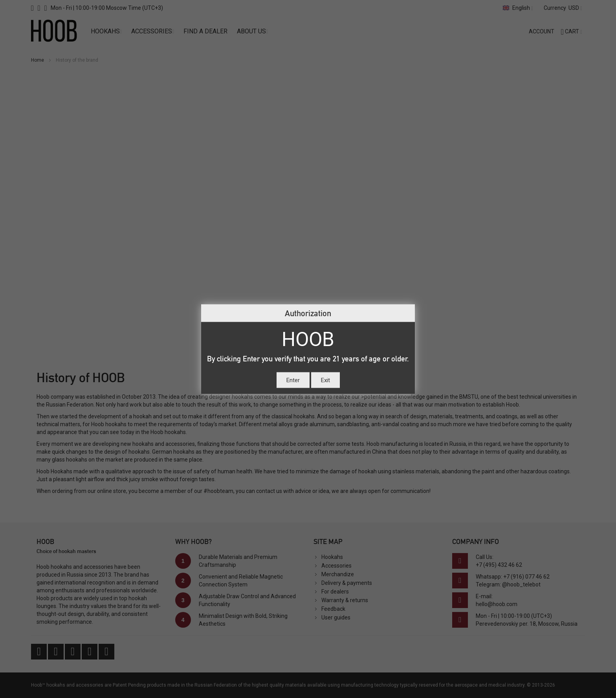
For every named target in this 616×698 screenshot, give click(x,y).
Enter (293, 380)
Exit (325, 380)
